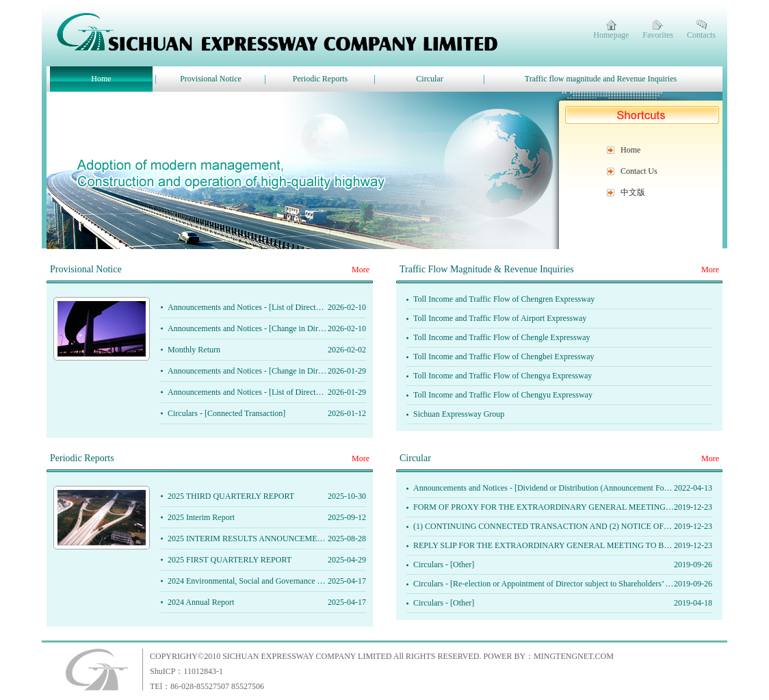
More (361, 270)
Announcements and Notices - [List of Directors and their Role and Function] (295, 307)
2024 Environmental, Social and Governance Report (253, 581)
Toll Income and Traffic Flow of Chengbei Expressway (504, 357)
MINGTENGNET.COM (574, 656)
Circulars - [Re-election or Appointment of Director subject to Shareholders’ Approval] (556, 584)
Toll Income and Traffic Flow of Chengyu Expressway (503, 395)
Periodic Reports (320, 79)
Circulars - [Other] (444, 565)
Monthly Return (194, 350)
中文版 (633, 192)
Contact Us (639, 171)
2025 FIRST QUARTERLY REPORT (230, 560)
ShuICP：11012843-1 (186, 671)
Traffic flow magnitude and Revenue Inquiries (601, 79)
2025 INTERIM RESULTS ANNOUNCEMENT (248, 539)
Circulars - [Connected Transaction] (226, 413)
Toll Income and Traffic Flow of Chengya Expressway (503, 376)
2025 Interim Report (201, 517)
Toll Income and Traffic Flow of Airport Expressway (500, 318)
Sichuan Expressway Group (459, 414)
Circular (429, 79)
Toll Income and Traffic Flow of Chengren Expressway (504, 299)
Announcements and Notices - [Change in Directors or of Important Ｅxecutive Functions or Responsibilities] (348, 328)
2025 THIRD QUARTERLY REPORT (231, 496)
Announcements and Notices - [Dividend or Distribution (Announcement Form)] (546, 488)
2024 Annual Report (201, 602)
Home (101, 79)
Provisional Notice (211, 79)
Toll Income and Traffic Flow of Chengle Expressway (502, 337)
